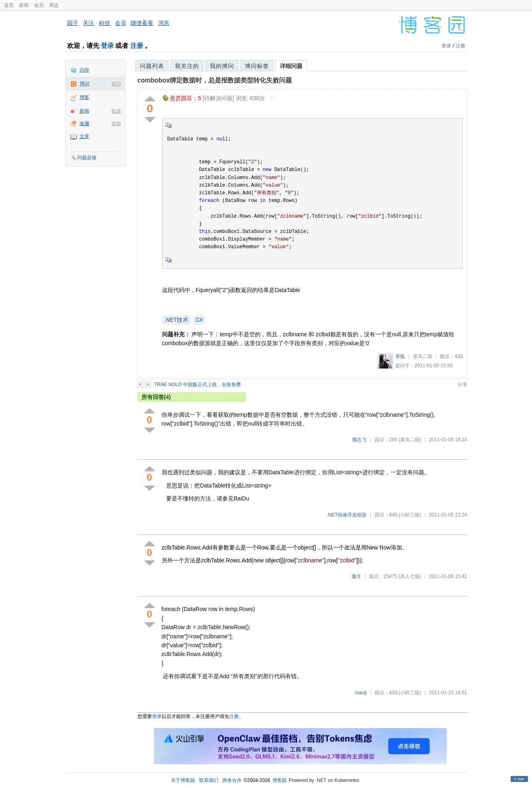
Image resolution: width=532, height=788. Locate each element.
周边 (54, 5)
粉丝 (105, 23)
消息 (164, 23)
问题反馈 (87, 158)
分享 (462, 385)
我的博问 (222, 66)
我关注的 (187, 66)
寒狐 (400, 356)
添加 (116, 123)
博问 (84, 84)
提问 (116, 84)
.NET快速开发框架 (346, 515)
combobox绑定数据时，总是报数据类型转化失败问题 (215, 80)
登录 (107, 46)
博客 (84, 97)
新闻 (24, 5)
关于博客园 (183, 780)
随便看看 (142, 23)
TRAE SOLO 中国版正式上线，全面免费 (197, 385)
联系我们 (209, 780)
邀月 (356, 576)
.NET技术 (177, 320)
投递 (116, 111)
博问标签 (257, 66)
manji (361, 693)
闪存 (84, 70)
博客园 (279, 780)
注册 (137, 46)
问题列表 (152, 66)
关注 (88, 23)
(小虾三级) (410, 515)
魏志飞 (359, 440)
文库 (84, 136)
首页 (9, 5)
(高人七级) (410, 576)
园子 (73, 23)
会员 (39, 5)
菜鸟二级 (423, 356)
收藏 (84, 123)
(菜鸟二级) (410, 440)
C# (199, 320)
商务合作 (232, 780)
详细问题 (291, 66)
